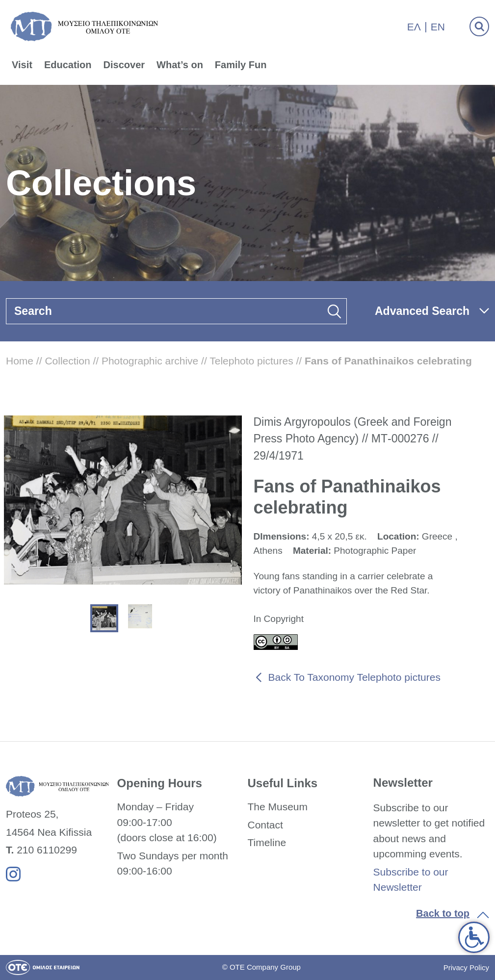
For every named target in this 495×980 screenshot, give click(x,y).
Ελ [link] (414, 27)
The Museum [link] (277, 807)
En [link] (438, 27)
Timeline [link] (267, 842)
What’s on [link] (180, 65)
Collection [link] (67, 361)
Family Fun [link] (241, 65)
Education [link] (68, 65)
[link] (474, 937)
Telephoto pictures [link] (251, 361)
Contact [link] (265, 825)
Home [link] (20, 361)
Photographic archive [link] (150, 361)
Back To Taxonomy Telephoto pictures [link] (354, 677)
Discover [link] (124, 65)
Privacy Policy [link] (466, 967)
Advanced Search (422, 311)
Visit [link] (22, 65)
